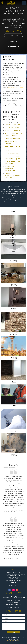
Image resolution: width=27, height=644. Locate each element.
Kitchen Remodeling (12, 128)
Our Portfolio (14, 47)
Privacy (9, 641)
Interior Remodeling (12, 146)
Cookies (18, 641)
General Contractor (12, 125)
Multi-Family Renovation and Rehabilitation (11, 169)
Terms (13, 641)
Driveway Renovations (13, 154)
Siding (7, 151)
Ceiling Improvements (13, 139)
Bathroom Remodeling (13, 131)
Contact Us (13, 35)
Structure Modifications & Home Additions (12, 176)
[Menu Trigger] (24, 3)
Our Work (14, 41)
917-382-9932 (13, 31)
